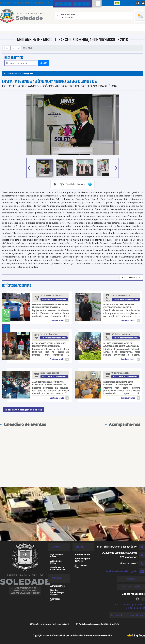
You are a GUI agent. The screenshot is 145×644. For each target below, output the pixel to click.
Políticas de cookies (135, 608)
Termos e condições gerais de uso (128, 605)
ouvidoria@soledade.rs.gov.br (122, 571)
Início (7, 48)
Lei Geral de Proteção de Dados (127, 615)
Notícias (16, 48)
